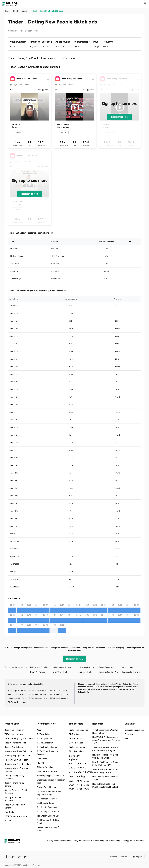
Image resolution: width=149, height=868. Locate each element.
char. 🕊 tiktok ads (60, 672)
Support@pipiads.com (135, 730)
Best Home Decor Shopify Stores (48, 829)
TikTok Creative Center (47, 747)
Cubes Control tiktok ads (63, 667)
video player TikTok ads (17, 691)
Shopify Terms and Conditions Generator (18, 792)
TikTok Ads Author (77, 747)
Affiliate (8, 821)
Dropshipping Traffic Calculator (18, 751)
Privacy (113, 857)
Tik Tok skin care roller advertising (39, 694)
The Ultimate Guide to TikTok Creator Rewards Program (105, 749)
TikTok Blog (74, 734)
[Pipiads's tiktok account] (19, 857)
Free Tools (9, 812)
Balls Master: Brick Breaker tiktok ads (42, 667)
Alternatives (42, 759)
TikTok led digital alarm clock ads (19, 702)
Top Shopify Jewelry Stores (49, 812)
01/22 (86, 781)
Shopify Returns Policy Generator (14, 799)
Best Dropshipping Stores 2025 (51, 776)
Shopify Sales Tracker (14, 730)
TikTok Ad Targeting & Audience (19, 739)
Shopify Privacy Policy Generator (14, 777)
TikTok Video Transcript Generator (47, 753)
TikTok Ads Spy (44, 734)
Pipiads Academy (77, 751)
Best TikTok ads (76, 743)
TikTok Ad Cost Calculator (16, 760)
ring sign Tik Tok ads (16, 694)
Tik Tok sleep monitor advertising (60, 694)
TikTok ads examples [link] (21, 11)
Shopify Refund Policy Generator (14, 784)
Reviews (41, 763)
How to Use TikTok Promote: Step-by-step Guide (105, 756)
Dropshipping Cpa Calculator (17, 756)
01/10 (86, 785)
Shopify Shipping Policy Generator (15, 806)
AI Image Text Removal (47, 771)
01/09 (71, 789)
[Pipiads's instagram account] (25, 857)
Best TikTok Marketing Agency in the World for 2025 (106, 764)
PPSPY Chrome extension (16, 816)
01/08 (79, 789)
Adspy (40, 730)
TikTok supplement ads (59, 698)
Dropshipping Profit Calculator (18, 764)
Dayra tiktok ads (128, 667)
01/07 (86, 789)
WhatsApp (129, 734)
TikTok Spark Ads (45, 739)
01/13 (79, 785)
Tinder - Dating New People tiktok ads (110, 667)
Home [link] (7, 11)
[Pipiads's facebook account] (7, 857)
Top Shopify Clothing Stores (49, 816)
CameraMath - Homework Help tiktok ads (133, 672)
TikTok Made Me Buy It (47, 799)
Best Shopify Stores (46, 803)
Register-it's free (119, 117)
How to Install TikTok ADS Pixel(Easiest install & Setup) (105, 785)
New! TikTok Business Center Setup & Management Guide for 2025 (106, 740)
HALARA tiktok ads (38, 672)
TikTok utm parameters (15, 734)
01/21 (71, 785)
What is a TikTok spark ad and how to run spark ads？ (106, 771)
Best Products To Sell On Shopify (48, 822)
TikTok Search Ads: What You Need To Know (105, 731)
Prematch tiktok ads (84, 672)
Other (87, 772)
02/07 (71, 781)
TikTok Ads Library (45, 743)
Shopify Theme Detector (15, 743)
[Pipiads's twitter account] (13, 857)
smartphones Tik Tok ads (18, 698)
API (126, 739)
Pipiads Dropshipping (46, 787)
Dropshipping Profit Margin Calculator (16, 770)
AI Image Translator (46, 767)
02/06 (79, 781)
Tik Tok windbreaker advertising (39, 691)
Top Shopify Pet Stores (47, 807)
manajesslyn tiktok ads (85, 667)
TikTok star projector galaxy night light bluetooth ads (39, 698)
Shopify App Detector (14, 747)
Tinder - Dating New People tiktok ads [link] (48, 11)
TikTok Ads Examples (79, 730)
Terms (124, 857)
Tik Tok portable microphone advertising (60, 691)
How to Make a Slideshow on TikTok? (105, 778)
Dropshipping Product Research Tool (51, 781)
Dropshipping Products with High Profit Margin (49, 793)
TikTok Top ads (76, 739)
